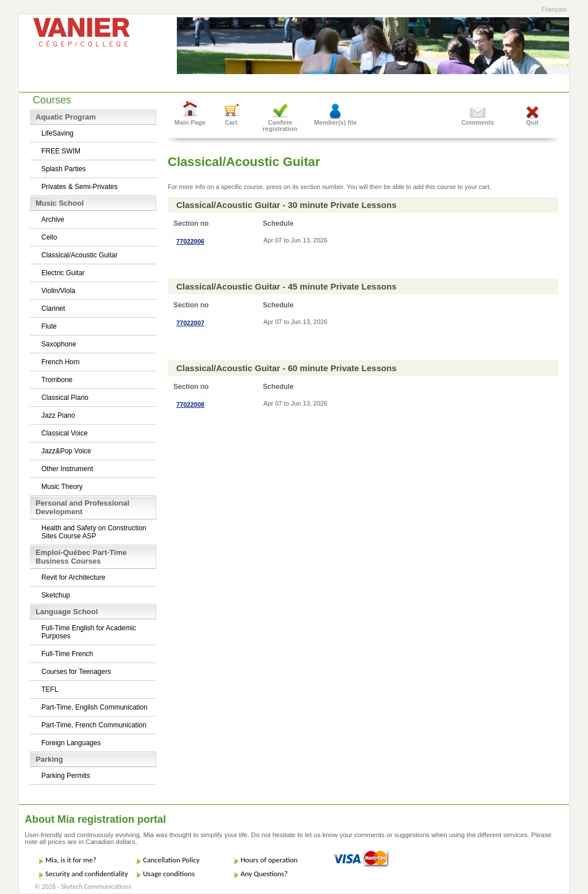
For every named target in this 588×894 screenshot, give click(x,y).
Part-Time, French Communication (94, 725)
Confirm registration (280, 126)
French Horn (61, 362)
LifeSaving (57, 133)
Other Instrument (67, 469)
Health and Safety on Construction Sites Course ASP (94, 532)
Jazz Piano (58, 415)
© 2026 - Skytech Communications (83, 887)
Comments (478, 122)
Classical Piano (65, 398)
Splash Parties (63, 169)
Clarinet (53, 309)
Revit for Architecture (73, 577)
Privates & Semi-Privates (80, 187)
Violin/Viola (58, 291)
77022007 (190, 323)
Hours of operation (269, 860)
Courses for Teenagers (76, 672)
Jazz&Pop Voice (66, 451)
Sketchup (56, 595)
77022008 (190, 404)
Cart (231, 122)
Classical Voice (65, 433)
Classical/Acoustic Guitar (80, 255)
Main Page (190, 122)
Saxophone (59, 344)
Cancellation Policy (171, 860)
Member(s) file (336, 122)
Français (554, 9)
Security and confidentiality (87, 874)
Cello (49, 237)
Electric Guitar (63, 273)
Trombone (57, 380)
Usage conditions (169, 874)
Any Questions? (264, 874)
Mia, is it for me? (71, 860)
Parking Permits (66, 776)
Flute (49, 326)
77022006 (190, 241)
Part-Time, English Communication (94, 707)
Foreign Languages (71, 743)
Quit (532, 122)
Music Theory (62, 487)
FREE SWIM (61, 151)
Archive (53, 219)
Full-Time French (67, 654)
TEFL (50, 689)
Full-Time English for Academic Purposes (89, 632)
